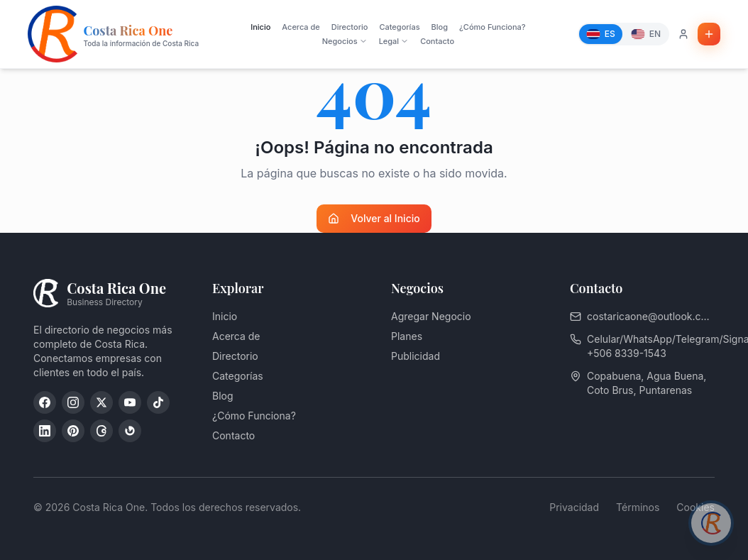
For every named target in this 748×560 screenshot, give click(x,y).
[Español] (601, 34)
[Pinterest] (73, 431)
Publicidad (416, 356)
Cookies (695, 507)
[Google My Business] (130, 431)
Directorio (350, 27)
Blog (440, 27)
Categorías (399, 27)
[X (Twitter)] (101, 402)
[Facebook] (45, 402)
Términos (638, 507)
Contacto (437, 41)
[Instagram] (73, 402)
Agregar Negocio (431, 316)
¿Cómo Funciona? (493, 27)
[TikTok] (158, 402)
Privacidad (574, 507)
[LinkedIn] (45, 431)
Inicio (260, 27)
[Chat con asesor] (711, 523)
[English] (646, 34)
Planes (407, 336)
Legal (394, 41)
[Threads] (101, 431)
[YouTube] (130, 402)
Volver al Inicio (374, 218)
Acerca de (301, 27)
